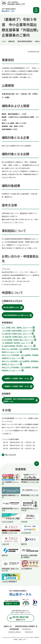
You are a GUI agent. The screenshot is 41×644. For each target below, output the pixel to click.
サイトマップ (29, 632)
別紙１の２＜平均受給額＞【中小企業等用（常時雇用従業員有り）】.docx (20, 357)
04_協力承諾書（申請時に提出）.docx (19, 340)
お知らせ (38, 41)
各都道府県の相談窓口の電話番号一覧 (26, 626)
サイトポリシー (27, 629)
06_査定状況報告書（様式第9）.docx (19, 346)
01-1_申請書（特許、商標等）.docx (19, 327)
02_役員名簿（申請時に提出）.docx (18, 334)
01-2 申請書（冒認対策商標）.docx (19, 331)
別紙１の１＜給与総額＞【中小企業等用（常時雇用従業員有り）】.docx (20, 351)
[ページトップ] (37, 464)
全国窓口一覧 (8, 626)
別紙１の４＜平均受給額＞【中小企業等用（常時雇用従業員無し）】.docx (20, 369)
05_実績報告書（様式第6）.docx (18, 343)
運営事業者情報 (14, 629)
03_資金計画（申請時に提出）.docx (19, 337)
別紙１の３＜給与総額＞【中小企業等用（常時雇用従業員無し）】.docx (20, 363)
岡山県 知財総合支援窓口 (25, 41)
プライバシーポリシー (15, 632)
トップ (4, 41)
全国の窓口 (12, 41)
